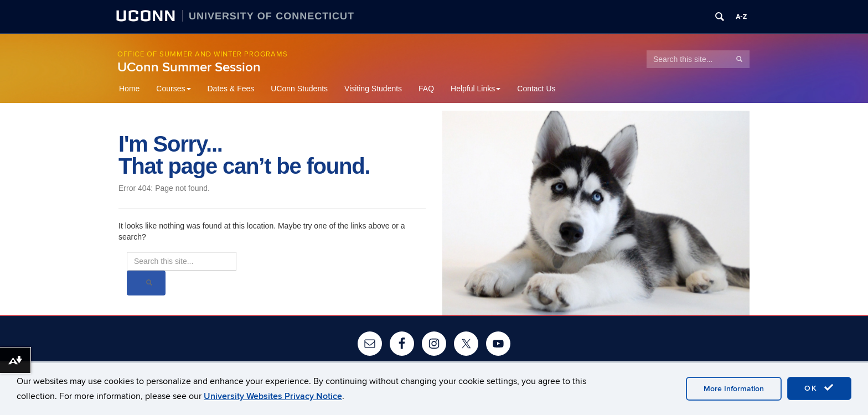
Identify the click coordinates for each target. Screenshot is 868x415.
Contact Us (536, 89)
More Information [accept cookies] (734, 389)
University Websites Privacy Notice (273, 396)
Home (129, 89)
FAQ (426, 89)
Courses (173, 89)
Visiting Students (373, 89)
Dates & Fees (231, 89)
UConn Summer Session (189, 67)
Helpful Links (476, 89)
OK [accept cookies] (819, 388)
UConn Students (299, 89)
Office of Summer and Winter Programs (203, 54)
